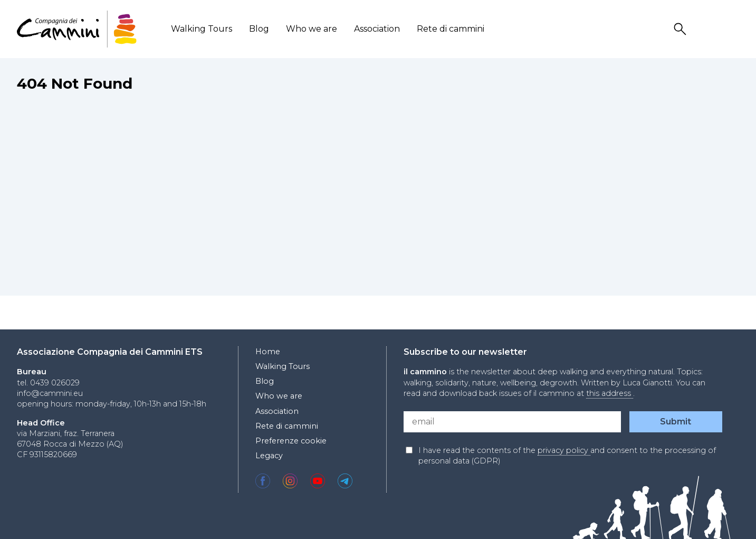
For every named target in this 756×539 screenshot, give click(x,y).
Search (682, 29)
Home (268, 352)
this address (610, 393)
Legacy (269, 456)
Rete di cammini (451, 29)
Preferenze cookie (291, 441)
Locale (732, 29)
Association (377, 29)
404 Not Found (75, 83)
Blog (259, 29)
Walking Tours (202, 29)
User (707, 29)
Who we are (312, 29)
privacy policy (564, 450)
